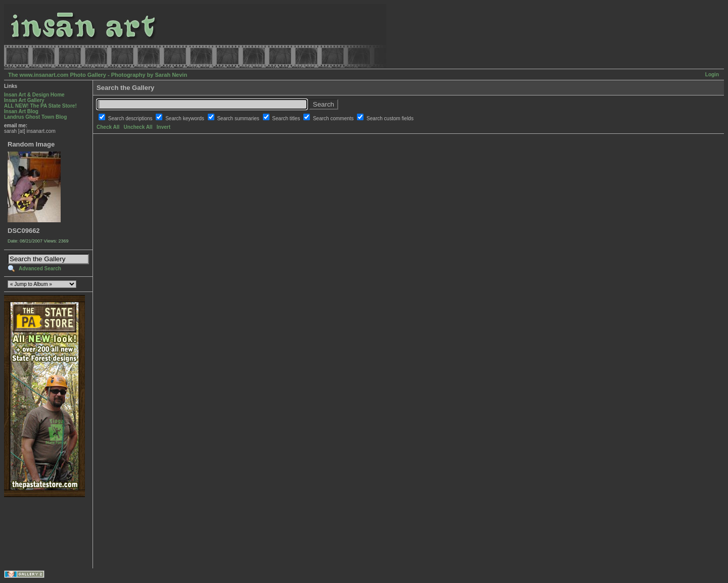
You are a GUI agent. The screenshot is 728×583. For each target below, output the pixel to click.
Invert (164, 127)
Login (712, 75)
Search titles (287, 118)
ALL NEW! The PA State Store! (40, 106)
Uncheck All (138, 127)
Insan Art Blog (21, 111)
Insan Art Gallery (24, 100)
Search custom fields (390, 118)
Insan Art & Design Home (34, 95)
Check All (108, 127)
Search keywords (185, 118)
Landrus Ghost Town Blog (35, 117)
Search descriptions (131, 118)
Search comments (334, 118)
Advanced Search (40, 269)
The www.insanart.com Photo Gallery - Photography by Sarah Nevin (98, 75)
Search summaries (239, 118)
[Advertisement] (36, 533)
